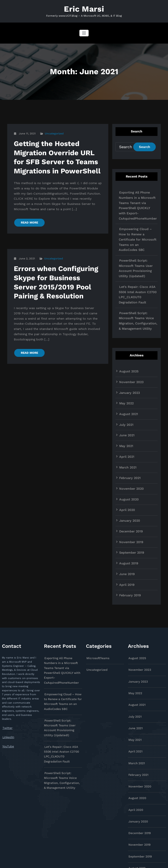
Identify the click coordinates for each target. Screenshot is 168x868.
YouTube (8, 692)
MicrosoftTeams (96, 606)
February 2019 (128, 544)
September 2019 (130, 504)
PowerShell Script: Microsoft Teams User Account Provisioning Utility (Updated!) (138, 245)
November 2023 (129, 347)
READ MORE (28, 205)
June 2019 (126, 524)
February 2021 (128, 435)
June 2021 (126, 396)
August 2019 (127, 514)
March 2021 (127, 426)
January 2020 (128, 475)
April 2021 (126, 416)
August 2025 (127, 337)
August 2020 (127, 455)
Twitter (6, 675)
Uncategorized (53, 132)
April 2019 (126, 534)
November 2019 (129, 494)
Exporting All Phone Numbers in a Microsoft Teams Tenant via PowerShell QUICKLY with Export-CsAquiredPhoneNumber (138, 199)
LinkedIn (8, 684)
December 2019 (129, 484)
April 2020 (126, 465)
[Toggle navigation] (84, 32)
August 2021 (127, 376)
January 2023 (128, 357)
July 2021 (125, 386)
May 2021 (125, 406)
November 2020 (129, 445)
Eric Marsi (84, 8)
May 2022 (125, 367)
